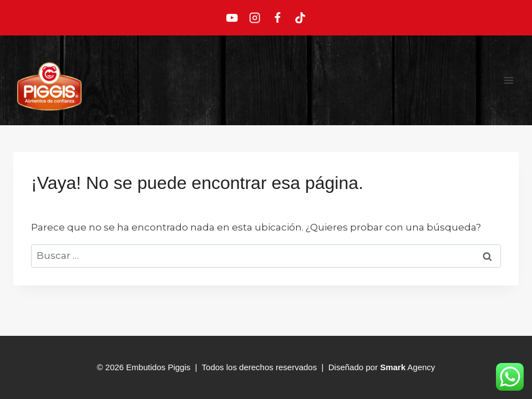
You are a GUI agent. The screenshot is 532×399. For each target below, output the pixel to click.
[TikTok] (300, 18)
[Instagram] (255, 18)
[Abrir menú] (508, 80)
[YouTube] (232, 18)
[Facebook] (278, 18)
